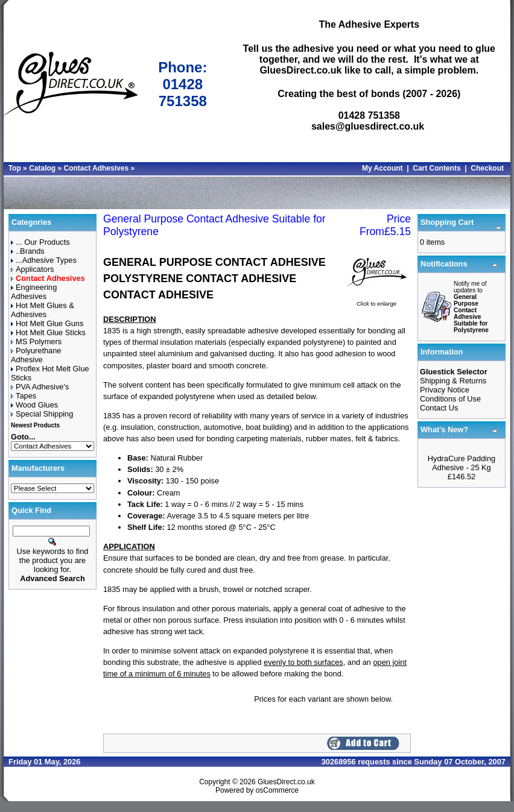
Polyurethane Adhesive (36, 355)
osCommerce (277, 790)
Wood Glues (34, 405)
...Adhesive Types (44, 260)
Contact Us (439, 408)
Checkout (487, 168)
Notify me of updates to (471, 307)
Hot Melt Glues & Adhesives (43, 310)
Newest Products (35, 425)
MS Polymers (36, 341)
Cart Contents (436, 168)
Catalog (42, 168)
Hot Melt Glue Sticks (48, 332)
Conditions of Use (450, 399)
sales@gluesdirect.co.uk (368, 126)
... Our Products (40, 242)
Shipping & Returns (453, 381)
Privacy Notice (445, 390)
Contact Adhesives (96, 168)
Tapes (24, 396)
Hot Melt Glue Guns (47, 323)
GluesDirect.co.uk (286, 782)
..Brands (28, 251)
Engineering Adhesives (34, 292)
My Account (382, 168)
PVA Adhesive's (40, 387)
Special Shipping (42, 414)
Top (15, 168)
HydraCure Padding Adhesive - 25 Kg (462, 463)
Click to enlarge (376, 301)
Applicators (32, 269)
